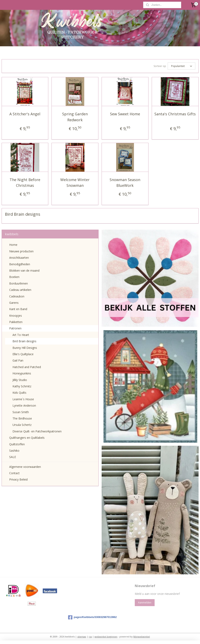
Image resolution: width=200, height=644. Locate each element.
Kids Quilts (19, 393)
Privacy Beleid (18, 479)
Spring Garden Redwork (75, 117)
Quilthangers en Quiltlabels (27, 438)
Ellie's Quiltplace (23, 354)
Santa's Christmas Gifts (175, 114)
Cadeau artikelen (20, 290)
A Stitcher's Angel (25, 114)
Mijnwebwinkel (142, 637)
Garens (14, 303)
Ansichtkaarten (19, 258)
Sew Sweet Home (125, 114)
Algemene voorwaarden (25, 467)
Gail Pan (18, 360)
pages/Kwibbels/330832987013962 (92, 617)
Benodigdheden (20, 264)
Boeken (14, 277)
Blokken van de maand (24, 270)
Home (13, 245)
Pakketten (16, 322)
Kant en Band (18, 309)
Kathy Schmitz (22, 386)
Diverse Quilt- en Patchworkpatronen (37, 431)
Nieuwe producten (21, 251)
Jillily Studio (20, 380)
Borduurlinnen (19, 283)
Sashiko (14, 451)
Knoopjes (16, 316)
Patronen (15, 328)
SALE (13, 457)
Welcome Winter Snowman (75, 182)
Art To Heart (21, 335)
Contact (14, 473)
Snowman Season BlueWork (125, 182)
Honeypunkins (22, 373)
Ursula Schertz (22, 425)
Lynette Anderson (24, 405)
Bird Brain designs (24, 341)
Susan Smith (21, 412)
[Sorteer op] (181, 66)
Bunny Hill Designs (25, 348)
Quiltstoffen (17, 444)
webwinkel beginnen (106, 637)
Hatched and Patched (27, 367)
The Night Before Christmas (25, 182)
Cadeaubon (17, 296)
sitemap (82, 637)
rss (90, 637)
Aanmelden (145, 603)
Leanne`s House (23, 399)
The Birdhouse (22, 418)
